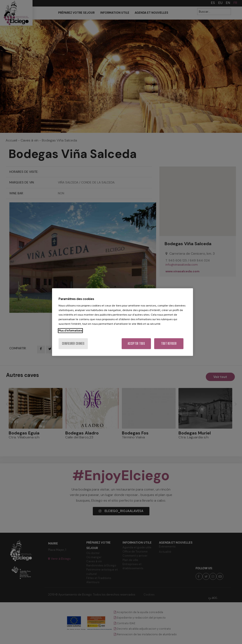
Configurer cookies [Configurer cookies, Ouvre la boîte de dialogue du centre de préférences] (73, 344)
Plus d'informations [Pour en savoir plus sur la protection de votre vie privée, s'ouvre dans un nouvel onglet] (70, 331)
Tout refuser (169, 344)
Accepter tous (136, 344)
